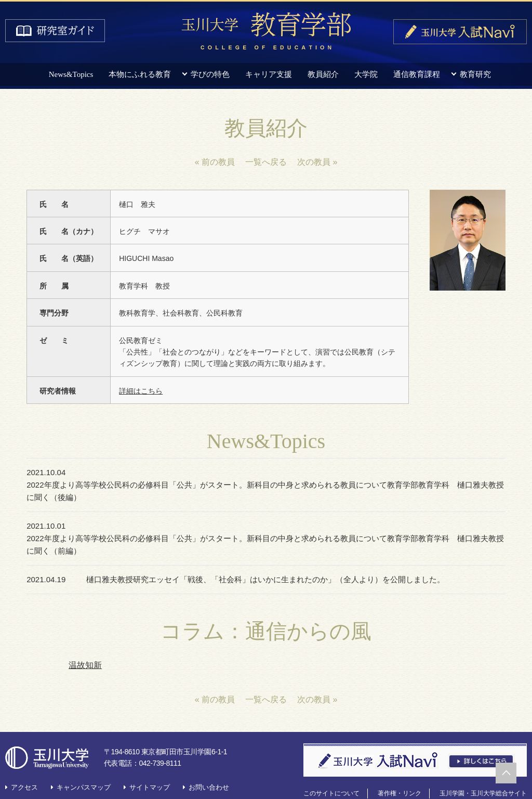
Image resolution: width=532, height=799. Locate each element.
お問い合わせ (209, 762)
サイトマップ (150, 762)
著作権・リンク (400, 768)
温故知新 (85, 640)
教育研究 (475, 74)
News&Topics (71, 74)
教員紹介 (323, 74)
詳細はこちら (141, 391)
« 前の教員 (215, 162)
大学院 (366, 74)
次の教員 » (317, 162)
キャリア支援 (269, 74)
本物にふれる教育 (140, 74)
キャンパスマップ (84, 762)
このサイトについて (331, 768)
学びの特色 (210, 74)
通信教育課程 (417, 74)
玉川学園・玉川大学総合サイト (483, 768)
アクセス (24, 762)
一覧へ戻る (266, 162)
